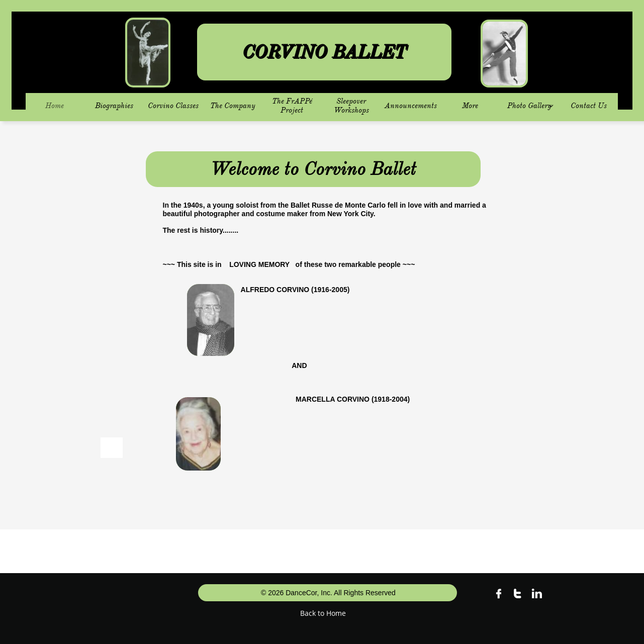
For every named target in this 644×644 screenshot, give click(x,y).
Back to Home (323, 613)
